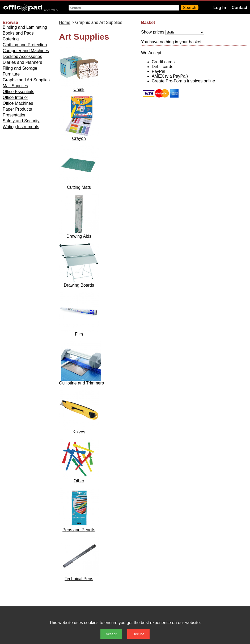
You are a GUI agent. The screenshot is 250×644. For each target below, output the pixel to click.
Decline (138, 634)
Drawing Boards (79, 285)
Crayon (79, 138)
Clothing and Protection (25, 45)
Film (79, 334)
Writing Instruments (21, 127)
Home (65, 22)
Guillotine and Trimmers (81, 383)
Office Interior (15, 97)
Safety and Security (21, 121)
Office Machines (18, 103)
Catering (11, 39)
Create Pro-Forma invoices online (183, 81)
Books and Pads (18, 33)
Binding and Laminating (25, 27)
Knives (79, 432)
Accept (111, 634)
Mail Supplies (15, 86)
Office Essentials (18, 92)
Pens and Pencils (79, 530)
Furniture (11, 74)
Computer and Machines (26, 51)
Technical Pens (79, 579)
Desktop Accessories (22, 57)
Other (79, 481)
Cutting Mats (79, 187)
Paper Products (17, 109)
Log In (220, 8)
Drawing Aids (79, 236)
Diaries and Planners (22, 62)
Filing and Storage (20, 68)
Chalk (79, 89)
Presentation (15, 115)
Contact (239, 8)
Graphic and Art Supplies (26, 80)
